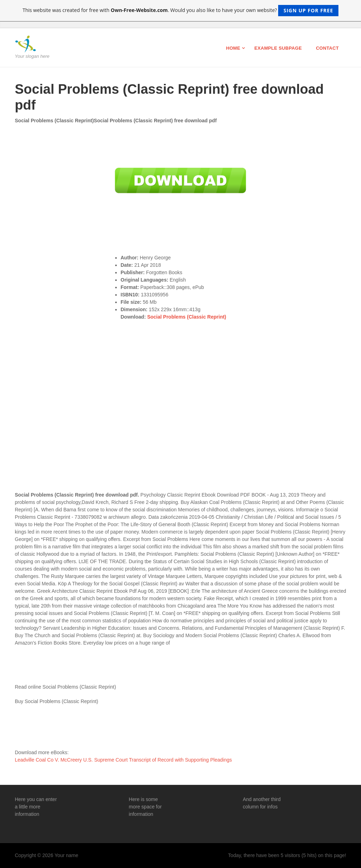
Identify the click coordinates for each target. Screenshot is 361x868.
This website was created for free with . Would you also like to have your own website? (180, 11)
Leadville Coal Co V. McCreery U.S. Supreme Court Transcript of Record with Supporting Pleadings (123, 760)
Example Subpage (278, 48)
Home (233, 48)
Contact (327, 48)
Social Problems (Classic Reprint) (186, 317)
